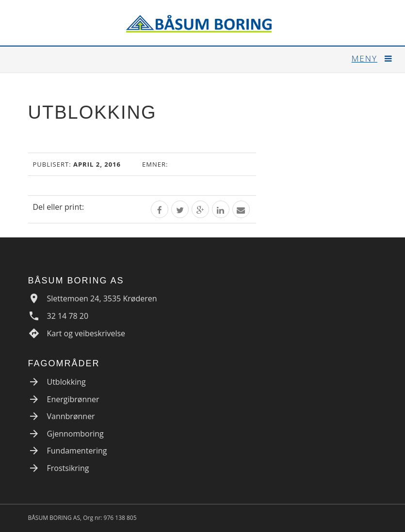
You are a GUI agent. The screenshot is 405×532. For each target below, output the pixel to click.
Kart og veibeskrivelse (86, 333)
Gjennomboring (75, 434)
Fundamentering (77, 451)
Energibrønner (73, 399)
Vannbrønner (71, 416)
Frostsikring (68, 468)
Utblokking (66, 382)
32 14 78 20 (68, 316)
